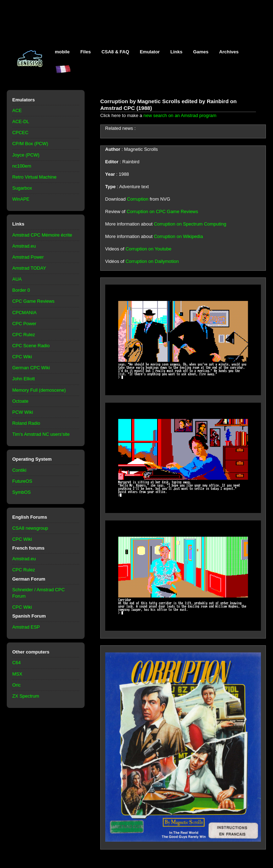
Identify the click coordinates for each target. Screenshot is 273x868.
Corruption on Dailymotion (152, 261)
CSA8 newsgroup (30, 528)
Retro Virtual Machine (34, 177)
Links (176, 52)
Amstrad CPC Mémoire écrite (42, 235)
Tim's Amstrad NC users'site (41, 434)
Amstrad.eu (24, 246)
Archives (229, 52)
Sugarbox (22, 188)
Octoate (20, 401)
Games (201, 52)
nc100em (22, 166)
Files (86, 52)
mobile (62, 52)
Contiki (20, 470)
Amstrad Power (28, 257)
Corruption (138, 199)
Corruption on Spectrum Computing (190, 224)
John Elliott (24, 379)
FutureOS (22, 481)
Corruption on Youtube (148, 249)
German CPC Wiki (31, 368)
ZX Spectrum (26, 696)
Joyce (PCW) (26, 155)
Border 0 (21, 290)
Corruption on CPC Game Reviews (162, 211)
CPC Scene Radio (31, 346)
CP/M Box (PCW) (30, 144)
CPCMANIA (25, 313)
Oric (17, 685)
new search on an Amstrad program (180, 115)
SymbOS (22, 492)
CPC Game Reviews (34, 301)
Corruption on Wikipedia (178, 236)
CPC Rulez (24, 335)
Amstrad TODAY (29, 268)
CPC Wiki (22, 357)
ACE (17, 110)
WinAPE (21, 199)
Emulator (150, 52)
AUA (17, 279)
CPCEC (20, 133)
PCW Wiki (23, 412)
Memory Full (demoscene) (39, 390)
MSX (17, 674)
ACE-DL (21, 121)
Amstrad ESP (26, 627)
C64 (17, 663)
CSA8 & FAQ (115, 52)
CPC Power (25, 324)
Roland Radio (26, 423)
